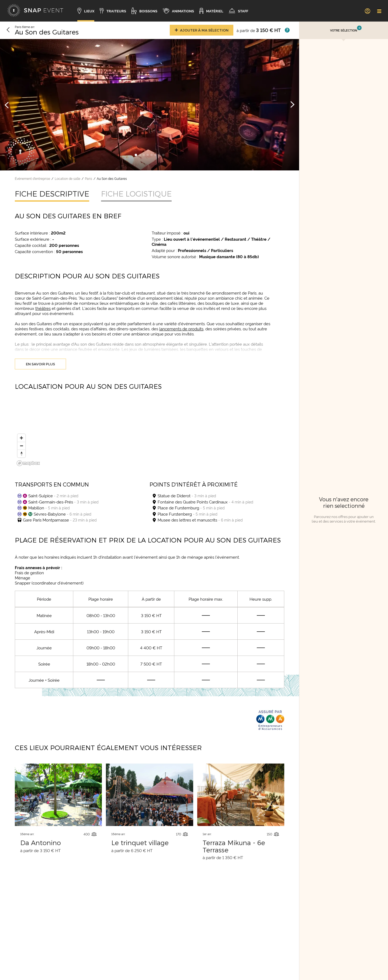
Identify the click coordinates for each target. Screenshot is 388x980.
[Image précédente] (7, 105)
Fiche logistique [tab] (136, 194)
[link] (367, 11)
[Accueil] (35, 11)
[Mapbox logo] (28, 463)
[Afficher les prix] (287, 30)
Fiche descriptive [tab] (52, 194)
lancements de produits (181, 329)
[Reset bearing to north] (21, 454)
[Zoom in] (21, 438)
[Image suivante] (292, 105)
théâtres (43, 308)
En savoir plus (40, 364)
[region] (150, 434)
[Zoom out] (21, 446)
